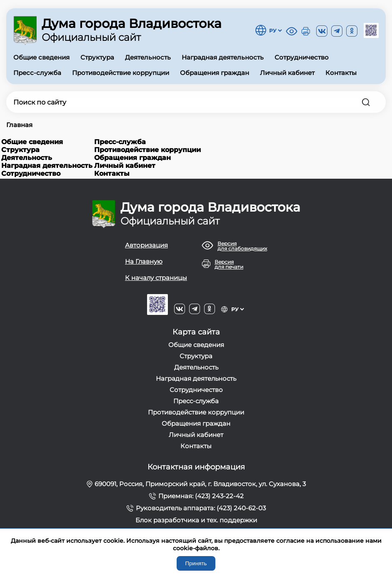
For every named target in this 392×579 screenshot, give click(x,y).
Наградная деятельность (223, 57)
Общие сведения (41, 57)
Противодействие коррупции (121, 73)
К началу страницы (156, 278)
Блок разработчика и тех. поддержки (196, 520)
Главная (19, 125)
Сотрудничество (302, 57)
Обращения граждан (215, 73)
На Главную (144, 261)
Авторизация (146, 245)
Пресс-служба (37, 73)
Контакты (341, 73)
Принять (196, 563)
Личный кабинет (287, 73)
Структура (97, 57)
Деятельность (148, 57)
